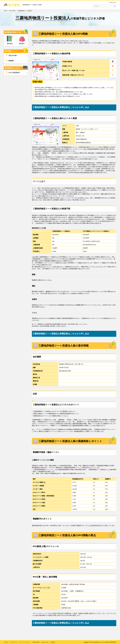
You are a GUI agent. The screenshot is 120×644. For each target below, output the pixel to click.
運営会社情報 (36, 642)
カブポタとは (13, 642)
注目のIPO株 (12, 11)
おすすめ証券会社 (14, 73)
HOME (5, 11)
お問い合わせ (113, 3)
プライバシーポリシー (25, 642)
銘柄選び (11, 61)
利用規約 (53, 642)
